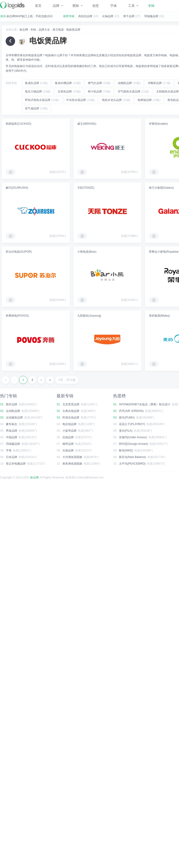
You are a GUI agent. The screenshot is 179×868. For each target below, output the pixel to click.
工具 (133, 6)
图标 (78, 6)
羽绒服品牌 (151, 16)
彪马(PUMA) (127, 418)
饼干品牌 (129, 16)
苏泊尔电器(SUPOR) (19, 252)
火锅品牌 (108, 16)
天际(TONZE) (86, 188)
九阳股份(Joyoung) (89, 316)
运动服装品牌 (14, 418)
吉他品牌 (68, 437)
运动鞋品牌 (13, 411)
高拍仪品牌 (85, 16)
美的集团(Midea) (159, 316)
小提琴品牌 (69, 431)
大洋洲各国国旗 (72, 457)
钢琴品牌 (68, 444)
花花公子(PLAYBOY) (132, 424)
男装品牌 (12, 431)
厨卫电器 (58, 30)
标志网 (24, 30)
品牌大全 (44, 30)
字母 (9, 450)
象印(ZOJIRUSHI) (17, 188)
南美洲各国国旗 (72, 464)
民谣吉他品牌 (71, 418)
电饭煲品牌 (73, 30)
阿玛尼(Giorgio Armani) (133, 444)
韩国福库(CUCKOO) (18, 124)
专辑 (151, 6)
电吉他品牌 (69, 424)
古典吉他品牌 (71, 411)
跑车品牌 (12, 404)
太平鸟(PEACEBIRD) (132, 464)
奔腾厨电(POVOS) (17, 316)
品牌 (58, 6)
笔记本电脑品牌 (16, 464)
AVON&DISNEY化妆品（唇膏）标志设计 (145, 404)
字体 (114, 6)
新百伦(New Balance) (132, 457)
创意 (96, 6)
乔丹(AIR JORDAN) (131, 411)
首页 (38, 6)
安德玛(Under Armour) (133, 437)
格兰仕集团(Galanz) (161, 188)
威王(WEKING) (87, 124)
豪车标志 (12, 424)
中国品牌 (12, 437)
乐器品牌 (68, 450)
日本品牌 (12, 457)
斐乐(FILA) (126, 431)
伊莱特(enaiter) (158, 124)
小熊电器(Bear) (87, 252)
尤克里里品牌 (71, 404)
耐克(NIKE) (126, 450)
